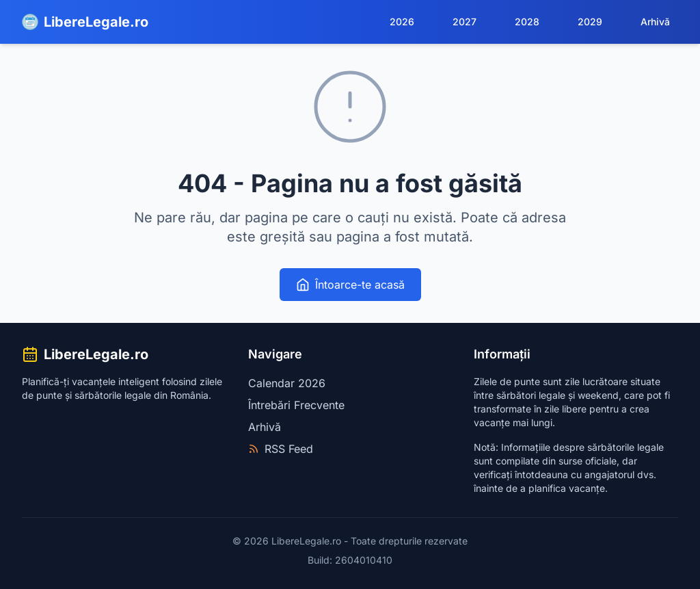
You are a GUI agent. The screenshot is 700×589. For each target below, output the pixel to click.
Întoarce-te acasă (350, 285)
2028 (527, 22)
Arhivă (655, 22)
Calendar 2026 (287, 383)
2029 (590, 22)
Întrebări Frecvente (296, 405)
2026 (402, 22)
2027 (465, 22)
